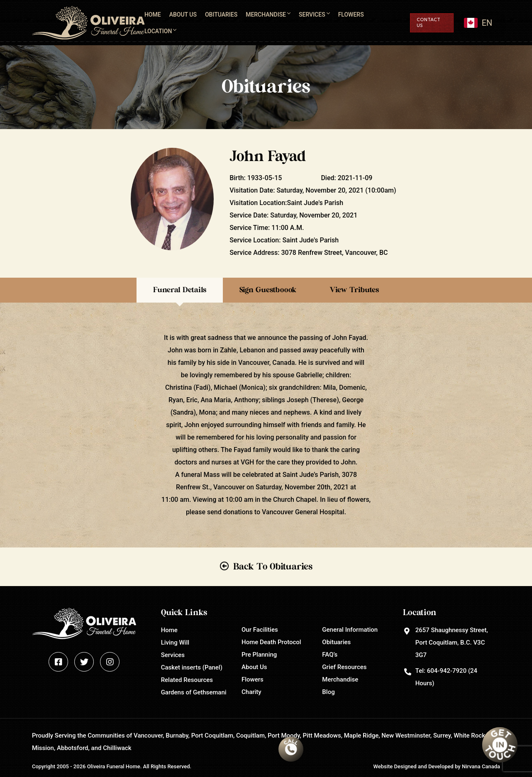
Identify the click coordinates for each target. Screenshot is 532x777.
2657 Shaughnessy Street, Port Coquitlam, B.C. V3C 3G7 (452, 643)
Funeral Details (180, 290)
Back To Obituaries (273, 567)
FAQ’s (330, 655)
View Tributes (354, 290)
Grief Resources (344, 667)
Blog (328, 692)
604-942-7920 (447, 671)
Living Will (175, 643)
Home (153, 15)
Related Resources (187, 680)
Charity (251, 692)
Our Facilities (260, 630)
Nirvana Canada (481, 766)
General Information (350, 630)
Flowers (351, 15)
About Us (183, 15)
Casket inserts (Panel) (192, 667)
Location (158, 31)
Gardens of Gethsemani (194, 692)
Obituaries (221, 15)
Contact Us (428, 23)
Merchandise (266, 15)
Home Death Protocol (271, 642)
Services (312, 15)
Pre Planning (259, 655)
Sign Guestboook (268, 290)
